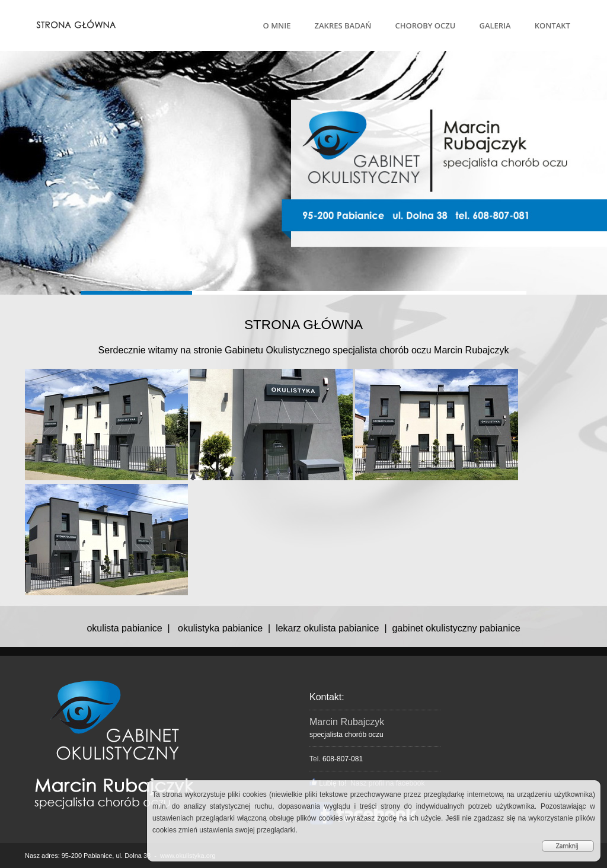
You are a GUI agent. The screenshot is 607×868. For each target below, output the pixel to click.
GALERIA (495, 25)
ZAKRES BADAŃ (343, 25)
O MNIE (277, 25)
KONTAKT (552, 25)
